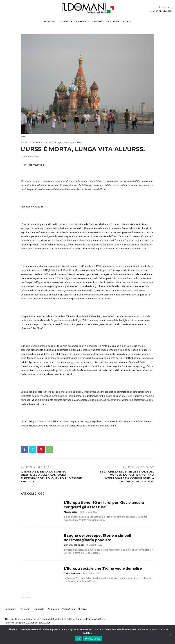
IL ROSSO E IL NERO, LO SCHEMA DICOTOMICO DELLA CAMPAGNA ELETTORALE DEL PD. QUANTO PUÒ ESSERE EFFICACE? (51, 477)
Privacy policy (93, 639)
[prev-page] (23, 595)
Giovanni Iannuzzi (74, 543)
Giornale (35, 142)
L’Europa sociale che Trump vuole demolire (98, 568)
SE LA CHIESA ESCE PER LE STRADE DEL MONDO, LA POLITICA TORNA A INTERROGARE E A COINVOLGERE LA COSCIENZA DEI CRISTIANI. (127, 477)
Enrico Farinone (72, 572)
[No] (170, 634)
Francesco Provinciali (33, 165)
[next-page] (29, 595)
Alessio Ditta (70, 510)
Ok (78, 639)
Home (24, 142)
